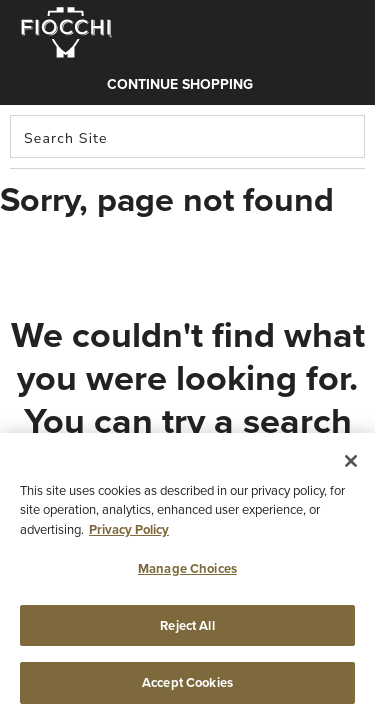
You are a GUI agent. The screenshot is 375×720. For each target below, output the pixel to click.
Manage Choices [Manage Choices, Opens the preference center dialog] (187, 568)
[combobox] (187, 136)
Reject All (187, 625)
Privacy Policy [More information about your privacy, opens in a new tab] (129, 529)
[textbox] (187, 136)
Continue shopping (180, 84)
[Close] (351, 461)
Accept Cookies (187, 682)
